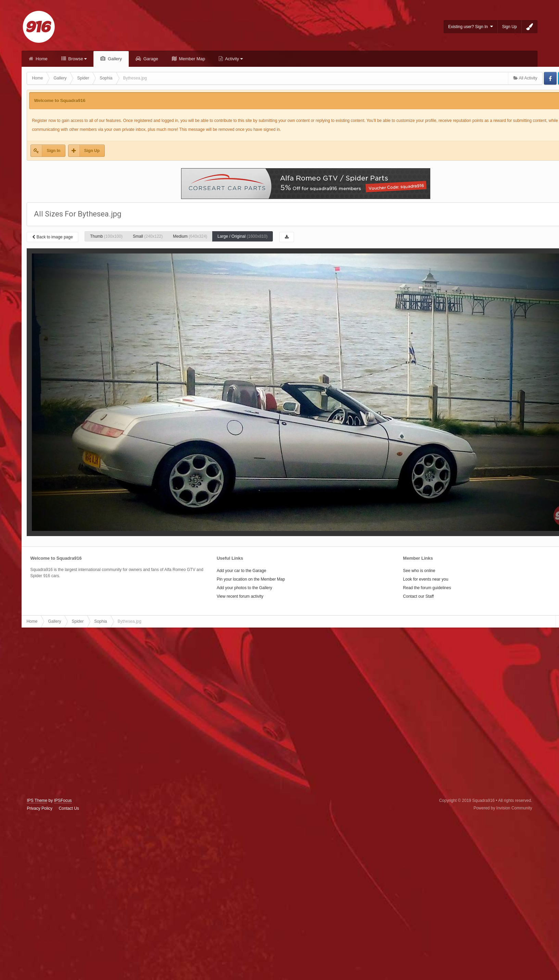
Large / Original (242, 236)
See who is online (419, 571)
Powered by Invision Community (503, 808)
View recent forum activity (240, 596)
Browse (77, 59)
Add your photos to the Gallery (244, 588)
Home (41, 59)
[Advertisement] (78, 713)
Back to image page (52, 237)
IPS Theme (37, 801)
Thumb (106, 236)
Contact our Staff (418, 596)
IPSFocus (63, 801)
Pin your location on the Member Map (251, 579)
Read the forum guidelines (427, 588)
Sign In (53, 151)
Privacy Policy (40, 808)
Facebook (550, 78)
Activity (233, 59)
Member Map (191, 59)
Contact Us (69, 808)
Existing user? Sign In (471, 27)
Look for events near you (425, 579)
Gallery (114, 59)
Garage (150, 59)
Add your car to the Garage (242, 571)
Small (148, 236)
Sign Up (510, 27)
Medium (190, 236)
